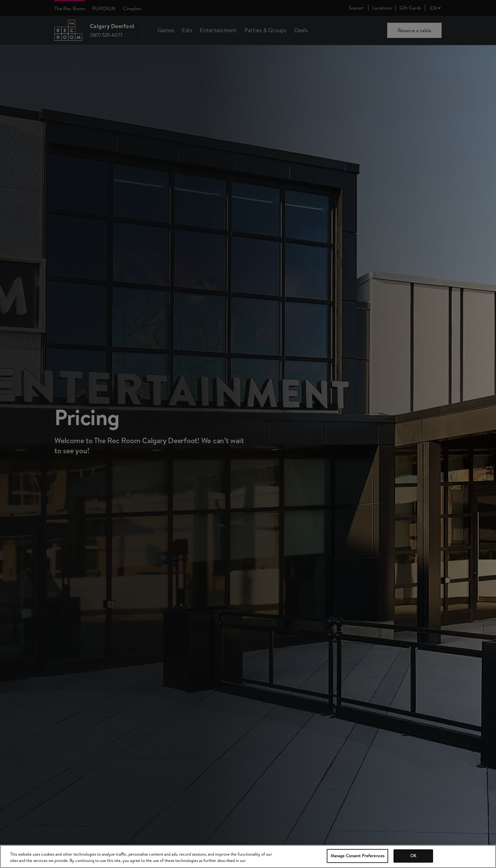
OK (413, 856)
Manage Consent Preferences (357, 856)
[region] (248, 856)
